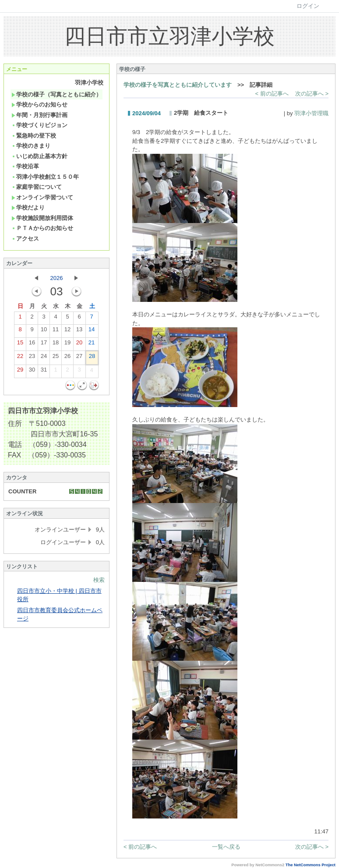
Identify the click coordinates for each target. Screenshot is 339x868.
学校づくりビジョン (39, 125)
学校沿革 (25, 166)
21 (92, 344)
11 (56, 331)
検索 (99, 580)
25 (56, 358)
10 (44, 331)
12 (67, 331)
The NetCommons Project (311, 865)
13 (79, 331)
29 (20, 372)
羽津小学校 (89, 83)
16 (32, 344)
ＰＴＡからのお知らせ (42, 228)
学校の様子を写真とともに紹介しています (178, 85)
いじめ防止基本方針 (39, 156)
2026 (57, 278)
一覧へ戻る (226, 847)
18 (56, 344)
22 (20, 358)
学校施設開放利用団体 (42, 218)
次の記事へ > (312, 94)
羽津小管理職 (311, 113)
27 (79, 358)
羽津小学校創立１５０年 (45, 177)
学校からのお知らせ (39, 105)
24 (44, 358)
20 (79, 344)
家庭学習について (37, 187)
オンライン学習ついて (42, 197)
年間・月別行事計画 (39, 115)
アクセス (25, 239)
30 (32, 372)
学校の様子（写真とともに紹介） (56, 94)
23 (32, 358)
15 (20, 344)
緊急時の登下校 (34, 136)
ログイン (308, 6)
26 (67, 358)
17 (44, 344)
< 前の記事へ (272, 94)
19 (67, 344)
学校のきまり (31, 146)
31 (44, 372)
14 (92, 331)
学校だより (28, 207)
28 (92, 358)
